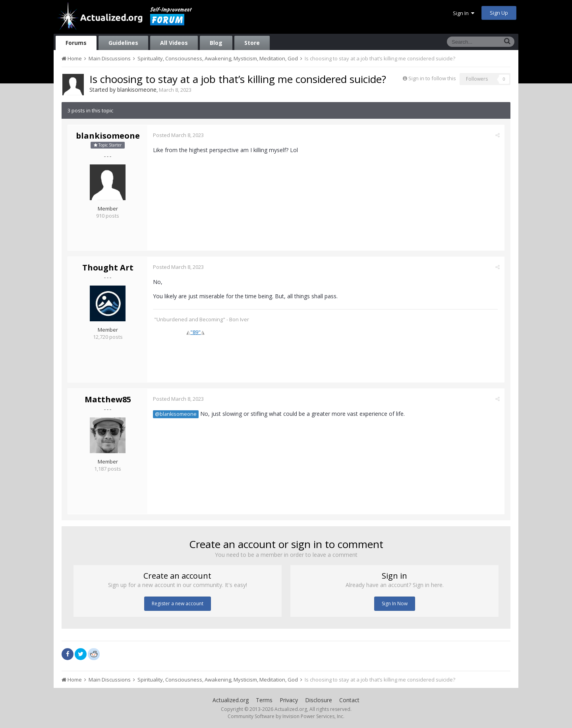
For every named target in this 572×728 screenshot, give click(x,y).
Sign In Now (395, 603)
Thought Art (108, 267)
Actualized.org (231, 700)
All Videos (174, 43)
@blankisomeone (176, 414)
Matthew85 (108, 399)
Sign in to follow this (432, 78)
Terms (264, 700)
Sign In (464, 13)
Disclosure (319, 700)
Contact (349, 700)
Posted (179, 135)
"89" (196, 332)
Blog (216, 43)
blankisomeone (137, 90)
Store (252, 43)
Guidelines (123, 43)
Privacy (289, 700)
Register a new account (178, 603)
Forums (76, 43)
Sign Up (499, 13)
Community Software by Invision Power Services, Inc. (286, 716)
